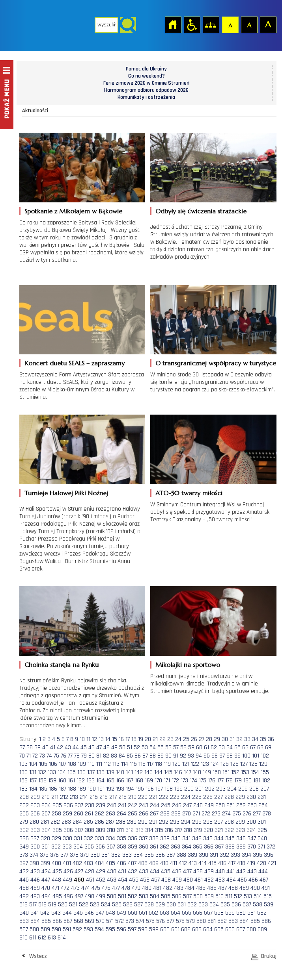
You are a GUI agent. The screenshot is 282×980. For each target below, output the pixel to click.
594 (99, 929)
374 (34, 855)
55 (161, 748)
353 (67, 847)
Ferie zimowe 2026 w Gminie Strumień (146, 83)
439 (209, 872)
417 (232, 863)
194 (130, 789)
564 (35, 921)
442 (241, 872)
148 (197, 772)
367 (219, 847)
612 (42, 938)
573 (130, 921)
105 (43, 764)
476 (106, 888)
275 (237, 814)
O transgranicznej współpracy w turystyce (216, 363)
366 (209, 847)
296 (208, 822)
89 (161, 756)
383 (127, 855)
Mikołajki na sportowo (188, 665)
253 (252, 805)
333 (99, 838)
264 (121, 814)
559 (230, 913)
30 (225, 739)
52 (137, 748)
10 (82, 739)
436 (177, 872)
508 (198, 896)
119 (167, 764)
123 (205, 764)
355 (89, 847)
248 (198, 805)
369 (241, 847)
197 (159, 789)
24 (178, 739)
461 (199, 880)
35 (263, 739)
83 (114, 756)
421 (272, 863)
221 (153, 797)
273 (216, 814)
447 (46, 880)
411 (174, 863)
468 (24, 888)
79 (84, 756)
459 (177, 880)
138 (100, 772)
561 (251, 913)
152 (235, 772)
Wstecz (38, 956)
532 (192, 905)
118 (159, 764)
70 (22, 756)
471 (55, 888)
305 (57, 830)
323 (240, 830)
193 (120, 789)
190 (92, 789)
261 (89, 814)
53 (145, 748)
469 (35, 888)
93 (191, 756)
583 (233, 921)
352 (56, 847)
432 (133, 872)
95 (207, 756)
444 (263, 872)
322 (229, 830)
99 (237, 756)
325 (262, 830)
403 (88, 863)
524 (106, 905)
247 (187, 805)
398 (34, 863)
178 (229, 781)
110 (91, 764)
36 (271, 739)
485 (201, 888)
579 (190, 921)
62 (214, 748)
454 (123, 880)
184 (33, 789)
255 (24, 814)
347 (252, 838)
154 (255, 772)
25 (186, 739)
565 (46, 921)
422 (24, 872)
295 (197, 822)
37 (22, 748)
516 (23, 905)
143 (148, 772)
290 (143, 822)
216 (104, 797)
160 (62, 781)
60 (199, 748)
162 (81, 781)
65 (237, 748)
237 (79, 805)
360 (144, 847)
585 (255, 921)
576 (161, 921)
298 (229, 822)
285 (88, 822)
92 (183, 756)
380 (95, 855)
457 (155, 880)
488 (233, 888)
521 (73, 905)
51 (130, 748)
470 (46, 888)
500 (112, 896)
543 (56, 913)
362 (164, 847)
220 (143, 797)
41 (53, 748)
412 (183, 863)
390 (204, 855)
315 (159, 830)
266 (144, 814)
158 (42, 781)
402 (77, 863)
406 (121, 863)
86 (138, 756)
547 (100, 913)
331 (78, 838)
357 (111, 847)
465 (242, 880)
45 (84, 748)
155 (265, 772)
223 (175, 797)
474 (86, 888)
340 (176, 838)
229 (240, 797)
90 (168, 756)
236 (68, 805)
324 (251, 830)
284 (77, 822)
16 (121, 739)
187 (63, 789)
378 (74, 855)
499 (101, 896)
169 (149, 781)
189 (82, 789)
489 (244, 888)
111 (99, 764)
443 (252, 872)
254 (263, 805)
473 (75, 888)
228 (229, 797)
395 (258, 855)
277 (257, 814)
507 (187, 896)
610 (23, 938)
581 (212, 921)
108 (72, 764)
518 (42, 905)
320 (208, 830)
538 (258, 905)
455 (134, 880)
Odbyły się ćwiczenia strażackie (201, 211)
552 (153, 913)
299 (240, 822)
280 (34, 822)
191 (101, 789)
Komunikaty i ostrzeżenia (146, 97)
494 (46, 896)
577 (170, 921)
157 (33, 781)
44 (76, 748)
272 (206, 814)
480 (147, 888)
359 (133, 847)
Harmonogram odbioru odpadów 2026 (146, 90)
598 (143, 929)
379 (84, 855)
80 (92, 756)
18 (134, 739)
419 (251, 863)
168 (139, 781)
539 (269, 905)
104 (33, 764)
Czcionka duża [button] (268, 24)
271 (196, 814)
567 (68, 921)
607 (241, 929)
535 (225, 905)
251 (231, 805)
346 (241, 838)
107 (63, 764)
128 (253, 764)
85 (130, 756)
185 (43, 789)
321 (219, 830)
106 (53, 764)
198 (169, 789)
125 (225, 764)
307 (79, 830)
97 (222, 756)
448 (56, 880)
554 (176, 913)
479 (136, 888)
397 (24, 863)
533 (203, 905)
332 (88, 838)
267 (154, 814)
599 (154, 929)
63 (222, 748)
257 (46, 814)
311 (120, 830)
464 (231, 880)
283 (66, 822)
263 (110, 814)
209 (35, 797)
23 (170, 739)
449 (67, 880)
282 (55, 822)
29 (217, 739)
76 (63, 756)
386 (160, 855)
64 (230, 748)
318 (188, 830)
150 (217, 772)
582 (222, 921)
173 (184, 781)
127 (244, 764)
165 (110, 781)
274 (226, 814)
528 (149, 905)
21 (155, 739)
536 (236, 905)
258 (56, 814)
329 (56, 838)
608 (251, 929)
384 (138, 855)
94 (199, 756)
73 (42, 756)
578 (180, 921)
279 (24, 822)
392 (224, 855)
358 (121, 847)
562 (262, 913)
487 (222, 888)
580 (201, 921)
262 (99, 814)
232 (24, 805)
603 (197, 929)
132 (42, 772)
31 (232, 739)
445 (24, 880)
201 (199, 789)
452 (101, 880)
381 (106, 855)
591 (67, 929)
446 (35, 880)
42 (60, 748)
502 (133, 896)
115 (133, 764)
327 (35, 838)
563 (24, 921)
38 (30, 748)
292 (164, 822)
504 (155, 896)
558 (219, 913)
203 (221, 789)
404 (99, 863)
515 (268, 896)
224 (186, 797)
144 (158, 772)
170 (158, 781)
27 (202, 739)
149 (207, 772)
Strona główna (173, 24)
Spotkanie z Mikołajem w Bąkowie (73, 211)
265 (133, 814)
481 (157, 888)
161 (71, 781)
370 (252, 847)
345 (230, 838)
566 (57, 921)
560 (241, 913)
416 (222, 863)
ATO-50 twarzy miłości (189, 493)
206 (254, 789)
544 (67, 913)
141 (129, 772)
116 (142, 764)
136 (81, 772)
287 (110, 822)
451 (90, 880)
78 (77, 756)
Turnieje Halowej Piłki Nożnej (66, 493)
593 (88, 929)
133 (52, 772)
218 (122, 797)
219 (132, 797)
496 (68, 896)
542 (45, 913)
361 (154, 847)
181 (257, 781)
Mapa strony (211, 24)
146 (178, 772)
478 (126, 888)
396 (269, 855)
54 (153, 748)
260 (78, 814)
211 (55, 797)
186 (53, 789)
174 (193, 781)
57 (176, 748)
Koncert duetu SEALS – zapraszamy (75, 363)
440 (220, 872)
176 (212, 781)
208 (24, 797)
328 (45, 838)
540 (24, 913)
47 (99, 748)
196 (150, 789)
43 (68, 748)
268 (165, 814)
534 (214, 905)
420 (261, 863)
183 (23, 789)
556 (198, 913)
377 (64, 855)
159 (52, 781)
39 (37, 748)
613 (52, 938)
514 (258, 896)
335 (121, 838)
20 (148, 739)
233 (35, 805)
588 (34, 929)
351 (46, 847)
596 (121, 929)
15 (115, 739)
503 (144, 896)
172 (175, 781)
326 (24, 838)
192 (110, 789)
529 (160, 905)
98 (230, 756)
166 (120, 781)
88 (153, 756)
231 (262, 797)
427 (79, 872)
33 (247, 739)
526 (128, 905)
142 (139, 772)
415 (212, 863)
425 (57, 872)
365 (198, 847)
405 (110, 863)
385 (149, 855)
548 (110, 913)
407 (132, 863)
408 (143, 863)
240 (112, 805)
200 (189, 789)
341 (186, 838)
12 (94, 739)
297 (219, 822)
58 (183, 748)
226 (208, 797)
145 (168, 772)
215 (94, 797)
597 (132, 929)
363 (176, 847)
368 (230, 847)
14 (108, 739)
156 (23, 781)
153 (245, 772)
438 (198, 872)
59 (191, 748)
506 (177, 896)
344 (219, 838)
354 (78, 847)
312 (130, 830)
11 (88, 739)
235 (57, 805)
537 (247, 905)
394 (247, 855)
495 (57, 896)
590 (56, 929)
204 (232, 789)
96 (215, 756)
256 (35, 814)
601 (175, 929)
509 (209, 896)
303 (35, 830)
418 (241, 863)
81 (99, 756)
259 (67, 814)
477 (116, 888)
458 (166, 880)
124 (215, 764)
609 (262, 929)
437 (187, 872)
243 (144, 805)
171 (167, 781)
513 (248, 896)
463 (220, 880)
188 (72, 789)
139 (110, 772)
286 (99, 822)
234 (46, 805)
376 (54, 855)
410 (164, 863)
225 (197, 797)
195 (140, 789)
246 (177, 805)
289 (132, 822)
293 (175, 822)
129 (263, 764)
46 (92, 748)
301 (262, 822)
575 (150, 921)
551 (143, 913)
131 (33, 772)
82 (106, 756)
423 (35, 872)
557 (208, 913)
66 (245, 748)
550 (133, 913)
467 (264, 880)
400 (56, 863)
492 (24, 896)
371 (261, 847)
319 (198, 830)
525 (117, 905)
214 (84, 797)
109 (82, 764)
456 (145, 880)
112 (107, 764)
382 (116, 855)
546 (89, 913)
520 (63, 905)
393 (235, 855)
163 (91, 781)
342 (197, 838)
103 (23, 764)
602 (186, 929)
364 (187, 847)
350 (35, 847)
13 (101, 739)
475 (96, 888)
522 (84, 905)
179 (238, 781)
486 (212, 888)
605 (219, 929)
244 (155, 805)
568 (78, 921)
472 (65, 888)
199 (178, 789)
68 (260, 748)
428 (90, 872)
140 (120, 772)
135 (72, 772)
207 (265, 789)
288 (121, 822)
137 (91, 772)
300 (251, 822)
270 (187, 814)
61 (206, 748)
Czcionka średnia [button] (249, 24)
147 (188, 772)
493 (35, 896)
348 (262, 838)
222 (164, 797)
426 (68, 872)
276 (247, 814)
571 (110, 921)
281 (45, 822)
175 (203, 781)
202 (210, 789)
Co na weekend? (147, 76)
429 (101, 872)
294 (186, 822)
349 (24, 847)
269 (176, 814)
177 (220, 781)
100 (246, 756)
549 (121, 913)
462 (209, 880)
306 (68, 830)
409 (154, 863)
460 (188, 880)
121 (186, 764)
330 (67, 838)
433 (144, 872)
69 (268, 748)
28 (209, 739)
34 (255, 739)
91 (176, 756)
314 (149, 830)
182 (266, 781)
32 (239, 739)
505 (166, 896)
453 (112, 880)
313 (139, 830)
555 (187, 913)
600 (165, 929)
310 (111, 830)
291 (153, 822)
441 (231, 872)
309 (101, 830)
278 (267, 814)
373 (24, 855)
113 (116, 764)
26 (194, 739)
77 (70, 756)
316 (169, 830)
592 (77, 929)
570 (100, 921)
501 (122, 896)
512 (238, 896)
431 (122, 872)
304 (46, 830)
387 (171, 855)
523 (95, 905)
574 (140, 921)
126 (234, 764)
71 (29, 756)
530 (171, 905)
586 (266, 921)
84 (122, 756)
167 (130, 781)
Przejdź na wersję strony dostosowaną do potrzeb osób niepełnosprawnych (192, 24)
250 (220, 805)
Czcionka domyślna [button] (230, 24)
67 (253, 748)
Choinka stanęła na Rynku (62, 665)
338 (154, 838)
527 (138, 905)
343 (208, 838)
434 (155, 872)
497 (79, 896)
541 (35, 913)
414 (203, 863)
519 (52, 905)
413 (193, 863)
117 (150, 764)
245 (166, 805)
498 (90, 896)
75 (56, 756)
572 (120, 921)
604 (208, 929)
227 (219, 797)
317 (178, 830)
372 (271, 847)
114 (125, 764)
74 (49, 756)
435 (166, 872)
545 (78, 913)
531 (182, 905)
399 (45, 863)
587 (24, 929)
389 (192, 855)
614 (62, 938)
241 (122, 805)
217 (113, 797)
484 (190, 888)
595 (110, 929)
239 (101, 805)
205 (243, 789)
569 (90, 921)
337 (143, 838)
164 (100, 781)
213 (74, 797)
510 (219, 896)
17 (128, 739)
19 (141, 739)
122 (195, 764)
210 (46, 797)
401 (67, 863)
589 (45, 929)
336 (133, 838)
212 (64, 797)
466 (253, 880)
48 (106, 748)
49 (114, 748)
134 (62, 772)
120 (176, 764)
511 (229, 896)
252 (241, 805)
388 (181, 855)
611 (33, 938)
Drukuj (269, 956)
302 (24, 830)
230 (251, 797)
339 (165, 838)
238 (90, 805)
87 (145, 756)
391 (214, 855)
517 (33, 905)
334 (110, 838)
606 (230, 929)
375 (44, 855)
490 (255, 888)
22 (162, 739)
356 (100, 847)
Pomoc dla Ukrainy (146, 69)
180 (247, 781)
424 (46, 872)
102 (265, 756)
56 (168, 748)
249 (209, 805)
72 (35, 756)
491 (266, 888)
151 (226, 772)
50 (122, 748)
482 (168, 888)
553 (164, 913)
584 (244, 921)
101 (256, 756)
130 (23, 772)
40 (45, 748)
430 (112, 872)
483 (179, 888)
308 (90, 830)
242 (133, 805)
